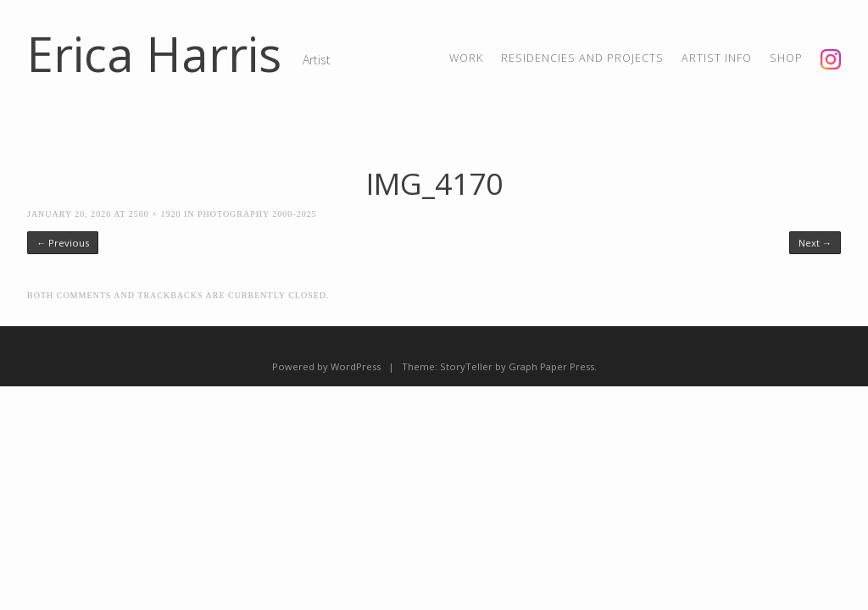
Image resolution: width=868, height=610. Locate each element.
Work (466, 58)
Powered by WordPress (326, 366)
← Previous (63, 243)
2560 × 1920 (155, 214)
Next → (815, 243)
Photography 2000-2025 (257, 214)
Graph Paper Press (551, 366)
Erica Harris (154, 53)
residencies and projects (582, 58)
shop (786, 58)
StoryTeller (466, 366)
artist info (717, 58)
